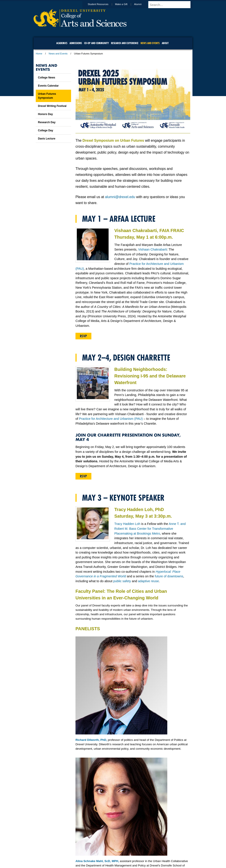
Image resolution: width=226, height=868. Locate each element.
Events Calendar (48, 86)
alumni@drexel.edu (120, 197)
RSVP (83, 336)
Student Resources (102, 4)
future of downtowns (169, 576)
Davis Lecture (47, 139)
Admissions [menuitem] (76, 43)
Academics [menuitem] (62, 43)
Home (39, 54)
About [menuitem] (165, 43)
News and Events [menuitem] (150, 43)
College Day (46, 130)
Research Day (47, 122)
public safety (122, 581)
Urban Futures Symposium (47, 96)
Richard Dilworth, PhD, (91, 740)
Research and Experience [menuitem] (125, 43)
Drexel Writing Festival (52, 106)
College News (47, 78)
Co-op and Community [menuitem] (96, 43)
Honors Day (45, 114)
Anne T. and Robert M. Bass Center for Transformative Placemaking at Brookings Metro (150, 529)
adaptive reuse (148, 581)
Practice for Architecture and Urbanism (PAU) (111, 419)
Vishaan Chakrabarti (153, 249)
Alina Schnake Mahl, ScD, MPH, (97, 861)
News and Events (58, 54)
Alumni (142, 4)
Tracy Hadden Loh (127, 524)
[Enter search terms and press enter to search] (172, 5)
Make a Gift (125, 4)
